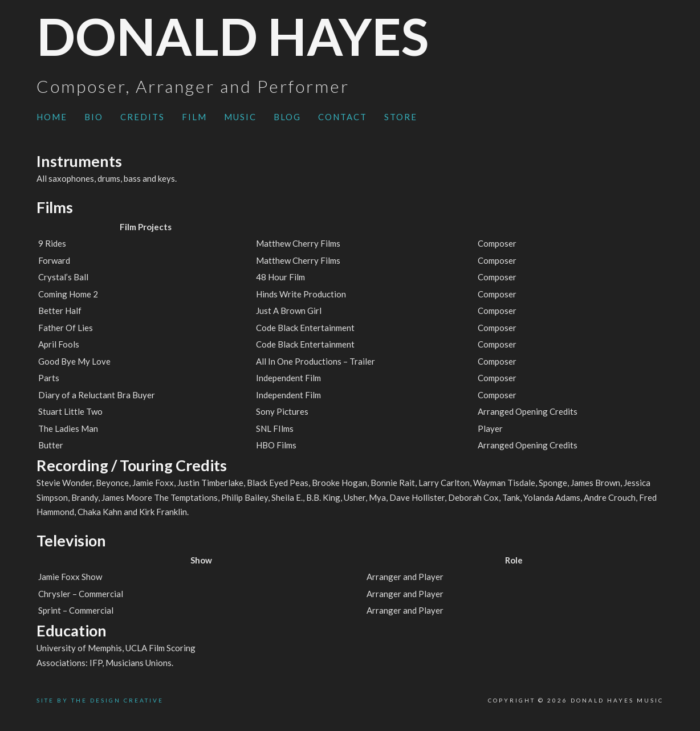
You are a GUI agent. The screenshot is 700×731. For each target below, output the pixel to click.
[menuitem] (52, 117)
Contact (343, 117)
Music (240, 117)
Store (401, 117)
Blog (287, 117)
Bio (94, 117)
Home (52, 117)
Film (194, 117)
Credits (143, 117)
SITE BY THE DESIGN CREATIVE (100, 700)
